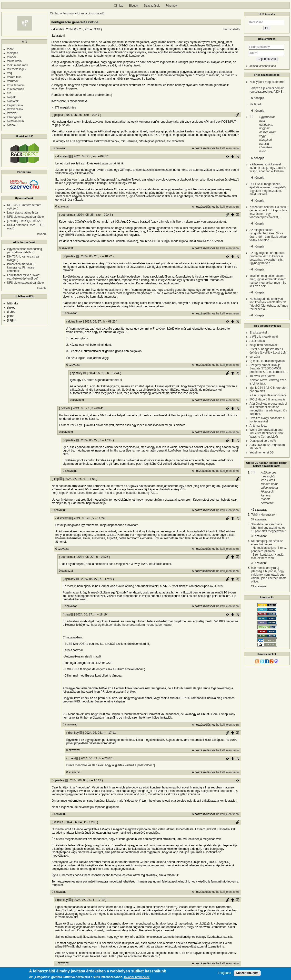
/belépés (13, 53)
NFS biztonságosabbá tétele (25, 217)
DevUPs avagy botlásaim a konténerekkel (267, 420)
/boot (10, 49)
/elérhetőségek (17, 69)
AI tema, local (258, 426)
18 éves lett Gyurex (262, 376)
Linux (81, 13)
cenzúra (255, 357)
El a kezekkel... (259, 333)
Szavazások (152, 6)
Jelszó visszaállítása (263, 66)
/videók (12, 125)
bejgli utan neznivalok (264, 345)
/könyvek (13, 101)
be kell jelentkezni (228, 148)
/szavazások (15, 109)
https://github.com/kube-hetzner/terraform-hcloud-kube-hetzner (132, 625)
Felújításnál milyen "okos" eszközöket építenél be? (24, 277)
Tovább (41, 234)
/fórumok (13, 81)
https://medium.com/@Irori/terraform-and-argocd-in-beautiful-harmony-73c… (109, 493)
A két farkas (257, 341)
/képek (11, 97)
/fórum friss (14, 77)
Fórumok (171, 6)
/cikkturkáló (14, 61)
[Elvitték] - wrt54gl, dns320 (24, 221)
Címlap (119, 6)
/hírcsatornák (15, 89)
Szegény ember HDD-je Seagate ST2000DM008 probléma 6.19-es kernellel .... (269, 368)
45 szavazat (259, 510)
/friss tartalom (16, 85)
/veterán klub (15, 121)
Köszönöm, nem (247, 974)
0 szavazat (59, 148)
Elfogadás (224, 974)
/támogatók (14, 117)
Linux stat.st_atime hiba (22, 213)
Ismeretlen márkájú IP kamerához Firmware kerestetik (21, 268)
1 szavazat (62, 963)
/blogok (12, 57)
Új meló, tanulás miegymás (267, 361)
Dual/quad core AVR (263, 441)
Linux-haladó (96, 13)
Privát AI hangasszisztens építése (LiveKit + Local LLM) (269, 351)
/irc (9, 93)
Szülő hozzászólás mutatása (238, 156)
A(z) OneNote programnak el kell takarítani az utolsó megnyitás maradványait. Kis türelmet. (268, 409)
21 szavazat (259, 586)
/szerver (12, 113)
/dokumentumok (17, 65)
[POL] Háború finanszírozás (267, 399)
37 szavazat (259, 519)
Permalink (238, 115)
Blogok (134, 6)
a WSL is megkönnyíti (264, 337)
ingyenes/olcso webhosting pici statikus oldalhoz (25, 251)
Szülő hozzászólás (232, 156)
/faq (10, 73)
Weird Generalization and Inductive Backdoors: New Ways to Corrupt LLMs (266, 433)
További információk (137, 978)
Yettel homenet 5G (262, 452)
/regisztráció (15, 105)
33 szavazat (259, 536)
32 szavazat (259, 563)
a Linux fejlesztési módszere (268, 395)
